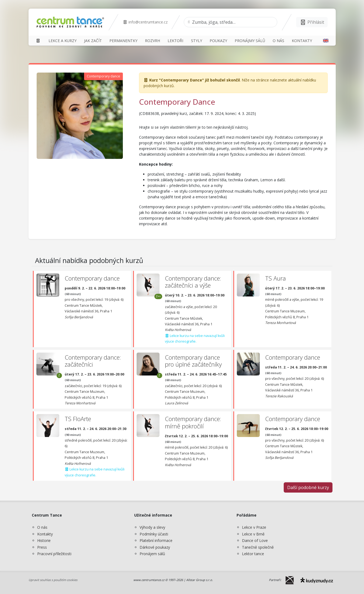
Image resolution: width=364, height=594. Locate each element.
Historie (44, 540)
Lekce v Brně (253, 534)
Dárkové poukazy (155, 547)
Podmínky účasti (154, 534)
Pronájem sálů (152, 554)
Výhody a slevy (152, 527)
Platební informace (156, 540)
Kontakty (45, 534)
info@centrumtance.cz (145, 22)
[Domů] (38, 41)
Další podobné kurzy (308, 487)
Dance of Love (255, 540)
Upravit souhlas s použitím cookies (53, 580)
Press (42, 547)
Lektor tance (253, 554)
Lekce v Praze (254, 527)
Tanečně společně (258, 547)
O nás (42, 527)
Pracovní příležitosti (54, 554)
